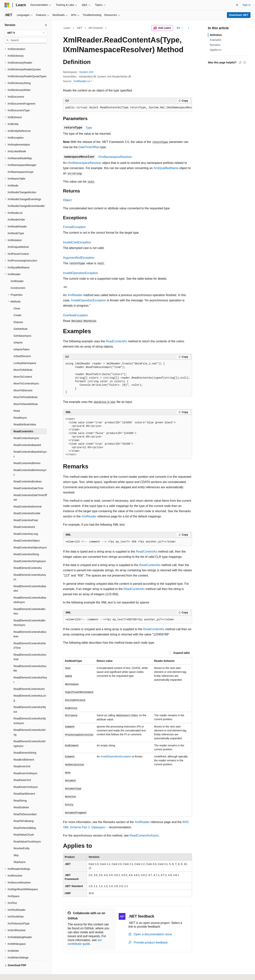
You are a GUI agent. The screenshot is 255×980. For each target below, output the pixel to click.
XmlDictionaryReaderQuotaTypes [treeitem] (27, 68)
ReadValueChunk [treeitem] (24, 826)
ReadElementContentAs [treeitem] (28, 559)
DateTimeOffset (89, 147)
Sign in (246, 5)
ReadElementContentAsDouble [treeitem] (30, 660)
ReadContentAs (117, 341)
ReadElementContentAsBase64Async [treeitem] (30, 591)
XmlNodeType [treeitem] (16, 224)
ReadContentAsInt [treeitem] (24, 518)
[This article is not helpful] (245, 62)
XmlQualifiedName (166, 168)
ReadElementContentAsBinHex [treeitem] (29, 603)
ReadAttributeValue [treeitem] (25, 416)
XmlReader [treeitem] (17, 272)
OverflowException (75, 315)
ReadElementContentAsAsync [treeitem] (30, 568)
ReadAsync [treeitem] (20, 409)
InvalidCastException (77, 242)
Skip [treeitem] (16, 846)
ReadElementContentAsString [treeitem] (30, 723)
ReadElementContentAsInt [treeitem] (29, 680)
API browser (96, 28)
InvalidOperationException (81, 273)
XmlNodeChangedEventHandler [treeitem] (26, 197)
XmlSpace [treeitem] (13, 887)
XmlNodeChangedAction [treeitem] (22, 184)
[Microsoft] (7, 5)
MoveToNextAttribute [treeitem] (26, 395)
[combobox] (26, 33)
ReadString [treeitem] (20, 792)
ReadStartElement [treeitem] (24, 785)
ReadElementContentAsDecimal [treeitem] (30, 648)
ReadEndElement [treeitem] (24, 751)
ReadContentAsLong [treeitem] (26, 525)
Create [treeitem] (17, 306)
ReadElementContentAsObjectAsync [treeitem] (30, 712)
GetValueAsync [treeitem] (22, 327)
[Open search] (237, 5)
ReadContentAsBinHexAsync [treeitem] (30, 464)
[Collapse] (46, 25)
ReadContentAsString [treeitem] (26, 545)
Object (67, 200)
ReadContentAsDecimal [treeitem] (27, 498)
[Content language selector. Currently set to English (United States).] (23, 973)
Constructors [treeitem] (18, 279)
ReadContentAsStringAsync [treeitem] (30, 552)
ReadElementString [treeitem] (25, 744)
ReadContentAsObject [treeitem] (27, 532)
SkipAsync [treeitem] (20, 853)
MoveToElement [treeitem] (23, 382)
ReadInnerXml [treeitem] (22, 758)
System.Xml (86, 72)
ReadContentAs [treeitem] (23, 423)
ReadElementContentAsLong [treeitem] (30, 689)
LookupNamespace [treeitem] (25, 354)
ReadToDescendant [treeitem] (25, 805)
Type (89, 128)
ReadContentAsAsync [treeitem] (26, 429)
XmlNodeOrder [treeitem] (16, 211)
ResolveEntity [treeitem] (22, 840)
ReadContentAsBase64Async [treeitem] (30, 445)
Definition (216, 35)
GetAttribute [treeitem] (21, 320)
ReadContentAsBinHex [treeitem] (27, 454)
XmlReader (75, 295)
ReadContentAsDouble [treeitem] (27, 504)
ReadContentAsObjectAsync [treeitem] (30, 539)
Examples (216, 40)
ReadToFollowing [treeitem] (24, 812)
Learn (67, 28)
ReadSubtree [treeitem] (21, 799)
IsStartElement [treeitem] (22, 347)
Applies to (216, 50)
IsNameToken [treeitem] (22, 341)
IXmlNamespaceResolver (115, 157)
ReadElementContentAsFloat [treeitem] (30, 671)
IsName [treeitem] (18, 334)
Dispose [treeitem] (18, 313)
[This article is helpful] (240, 62)
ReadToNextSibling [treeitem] (25, 819)
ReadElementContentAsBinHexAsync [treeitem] (29, 614)
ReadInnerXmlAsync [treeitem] (25, 765)
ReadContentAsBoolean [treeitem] (28, 473)
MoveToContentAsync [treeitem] (26, 375)
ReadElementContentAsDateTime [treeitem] (30, 637)
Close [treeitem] (17, 300)
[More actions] (189, 28)
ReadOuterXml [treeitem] (22, 771)
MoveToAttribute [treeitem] (23, 361)
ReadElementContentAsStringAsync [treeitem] (30, 735)
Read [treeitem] (17, 402)
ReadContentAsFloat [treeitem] (26, 511)
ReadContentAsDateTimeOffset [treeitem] (30, 489)
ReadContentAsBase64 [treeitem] (27, 436)
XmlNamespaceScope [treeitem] (21, 163)
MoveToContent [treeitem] (23, 368)
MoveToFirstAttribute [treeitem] (25, 388)
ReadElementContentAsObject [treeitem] (30, 701)
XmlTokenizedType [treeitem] (19, 915)
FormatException (74, 227)
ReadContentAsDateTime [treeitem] (28, 479)
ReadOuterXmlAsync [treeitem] (26, 778)
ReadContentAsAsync (144, 835)
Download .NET (239, 15)
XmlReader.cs (82, 81)
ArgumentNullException (79, 258)
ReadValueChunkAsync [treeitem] (27, 833)
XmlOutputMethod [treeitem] (18, 238)
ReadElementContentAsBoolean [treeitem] (30, 625)
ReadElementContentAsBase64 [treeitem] (30, 580)
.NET (79, 28)
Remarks (215, 45)
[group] (127, 108)
